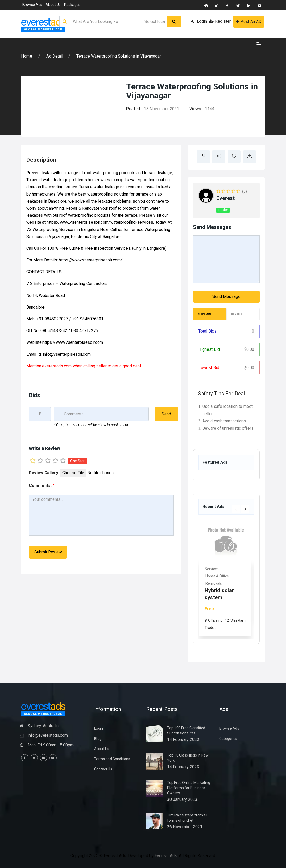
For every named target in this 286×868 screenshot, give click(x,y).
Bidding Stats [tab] (204, 314)
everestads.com (57, 366)
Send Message (226, 296)
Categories (228, 739)
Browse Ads (32, 5)
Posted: (134, 109)
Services (213, 569)
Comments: (42, 486)
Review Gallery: (44, 473)
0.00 (249, 349)
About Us (53, 5)
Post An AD (249, 21)
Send (166, 414)
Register (220, 21)
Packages (72, 5)
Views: (196, 109)
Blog (98, 739)
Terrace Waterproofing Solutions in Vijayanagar (119, 56)
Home (27, 56)
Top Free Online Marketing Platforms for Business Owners (189, 788)
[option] (226, 579)
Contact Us (103, 769)
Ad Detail (55, 56)
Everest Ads (166, 856)
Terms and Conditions (112, 759)
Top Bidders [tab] (237, 314)
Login (199, 21)
